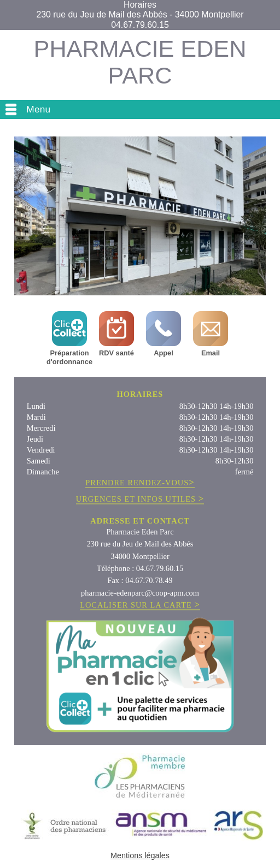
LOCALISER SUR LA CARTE (140, 605)
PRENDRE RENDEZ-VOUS (140, 483)
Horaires (140, 5)
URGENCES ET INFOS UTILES (140, 499)
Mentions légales (140, 855)
